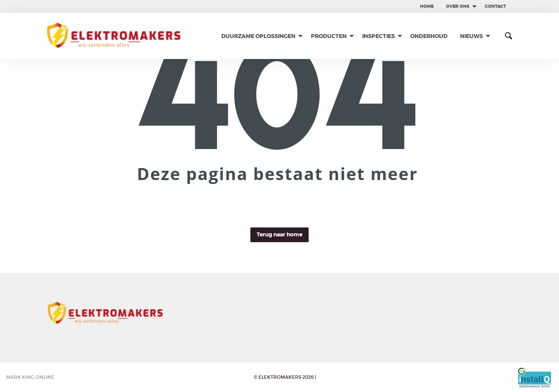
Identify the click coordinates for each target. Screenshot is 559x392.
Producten (329, 36)
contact (496, 6)
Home (427, 6)
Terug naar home (279, 235)
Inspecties (378, 36)
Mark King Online (30, 377)
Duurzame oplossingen (258, 36)
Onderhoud (429, 36)
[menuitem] (427, 6)
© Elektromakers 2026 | (285, 377)
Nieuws (471, 36)
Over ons (458, 6)
